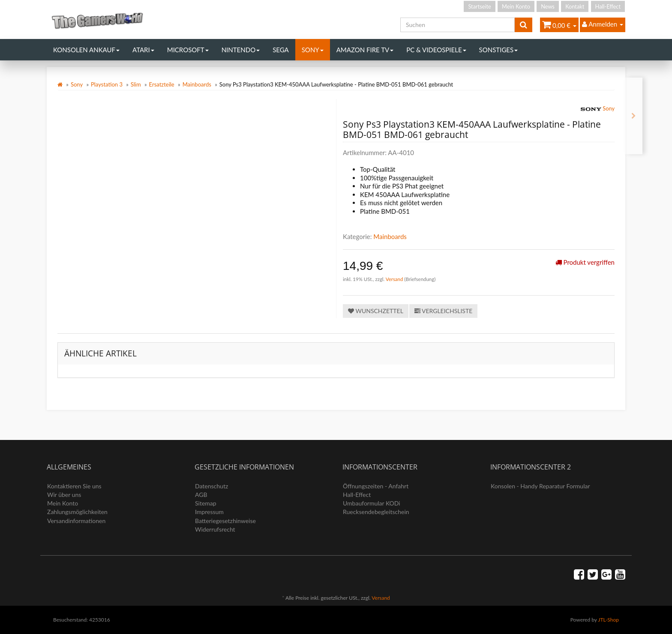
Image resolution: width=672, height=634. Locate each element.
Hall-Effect (608, 6)
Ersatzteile (162, 84)
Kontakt (575, 6)
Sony (313, 50)
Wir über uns (64, 495)
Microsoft (188, 50)
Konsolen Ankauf (86, 50)
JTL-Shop (608, 620)
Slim (136, 84)
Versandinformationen (76, 521)
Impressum (209, 512)
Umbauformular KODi (372, 503)
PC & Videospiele (436, 50)
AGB (201, 495)
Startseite (479, 6)
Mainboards (197, 84)
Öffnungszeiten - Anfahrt (376, 486)
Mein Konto (516, 6)
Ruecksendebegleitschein (376, 512)
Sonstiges (499, 50)
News (548, 6)
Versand (395, 279)
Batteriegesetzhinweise (225, 521)
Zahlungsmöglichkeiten (77, 512)
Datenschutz (211, 486)
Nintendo (241, 50)
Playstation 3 (107, 84)
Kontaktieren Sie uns (74, 486)
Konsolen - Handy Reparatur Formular (540, 486)
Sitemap (206, 503)
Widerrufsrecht (215, 529)
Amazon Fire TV (365, 50)
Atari (143, 50)
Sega (281, 50)
